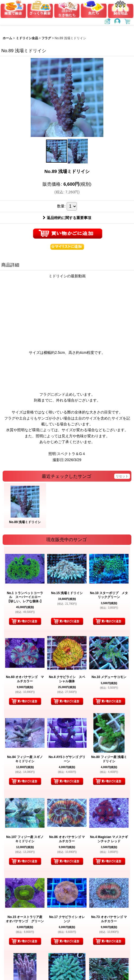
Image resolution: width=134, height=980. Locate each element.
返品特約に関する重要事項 (67, 218)
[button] (57, 151)
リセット (122, 476)
